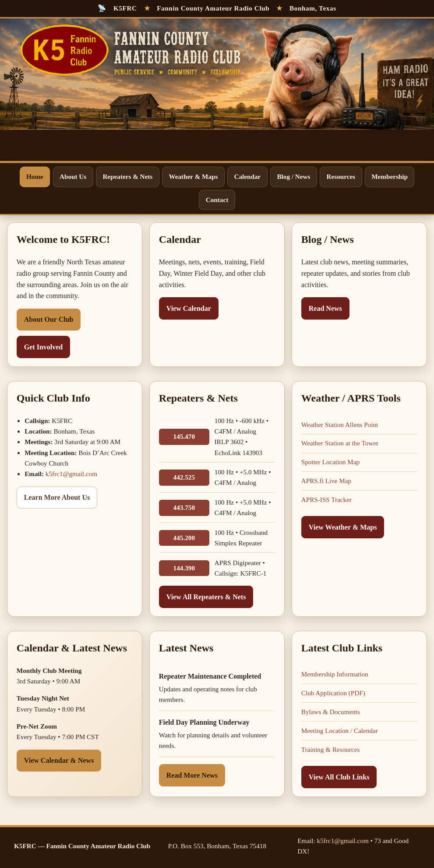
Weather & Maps (193, 176)
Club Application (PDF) (333, 693)
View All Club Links (339, 777)
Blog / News (293, 176)
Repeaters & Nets (127, 176)
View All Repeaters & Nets (206, 597)
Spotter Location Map (330, 462)
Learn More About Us (57, 497)
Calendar (248, 176)
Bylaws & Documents (331, 712)
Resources (341, 176)
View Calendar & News (59, 760)
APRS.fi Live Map (326, 481)
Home (35, 176)
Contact (217, 200)
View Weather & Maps (343, 527)
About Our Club (49, 319)
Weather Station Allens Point (340, 425)
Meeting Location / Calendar (340, 731)
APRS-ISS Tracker (326, 500)
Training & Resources (331, 749)
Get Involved (43, 347)
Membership (390, 176)
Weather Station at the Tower (340, 443)
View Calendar (189, 308)
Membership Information (335, 674)
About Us (73, 176)
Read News (325, 308)
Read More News (192, 775)
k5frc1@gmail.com (71, 474)
